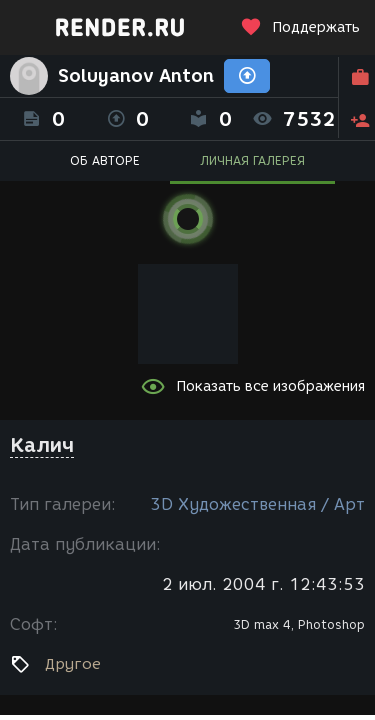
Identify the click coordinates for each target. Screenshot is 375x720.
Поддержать (300, 27)
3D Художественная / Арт (257, 504)
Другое (73, 664)
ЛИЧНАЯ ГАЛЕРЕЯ (252, 160)
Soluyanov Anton (136, 76)
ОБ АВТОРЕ (105, 160)
